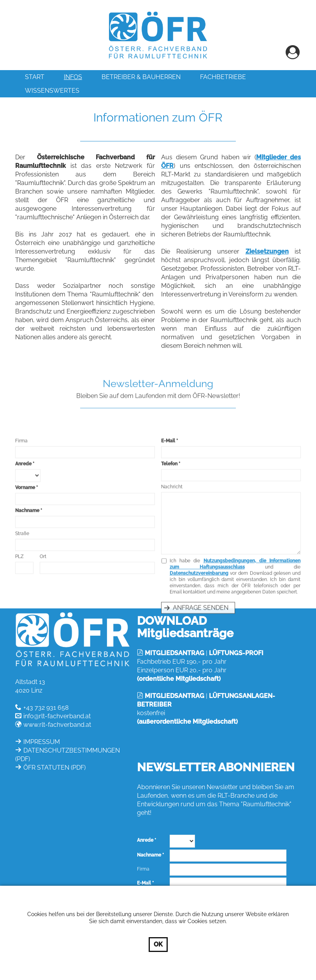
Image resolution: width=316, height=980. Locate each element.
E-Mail (168, 516)
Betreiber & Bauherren (141, 77)
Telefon (169, 539)
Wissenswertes (52, 91)
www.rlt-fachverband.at (57, 725)
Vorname (25, 563)
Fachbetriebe (223, 77)
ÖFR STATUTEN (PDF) (54, 768)
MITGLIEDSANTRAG (175, 653)
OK (158, 944)
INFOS (73, 77)
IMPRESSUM (42, 742)
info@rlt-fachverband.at (57, 716)
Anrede (23, 539)
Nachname (27, 586)
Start (35, 77)
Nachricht (172, 562)
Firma (21, 516)
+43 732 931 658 (46, 708)
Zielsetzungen (267, 260)
